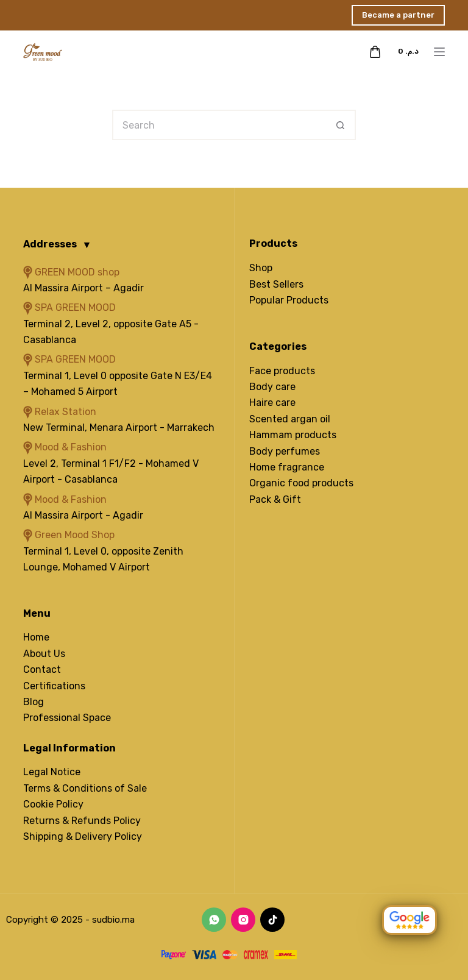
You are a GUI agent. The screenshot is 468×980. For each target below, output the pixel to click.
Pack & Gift (275, 499)
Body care (272, 387)
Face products (282, 371)
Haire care (272, 403)
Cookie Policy (53, 804)
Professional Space (67, 718)
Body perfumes (285, 451)
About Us (44, 654)
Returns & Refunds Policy (82, 821)
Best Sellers (276, 284)
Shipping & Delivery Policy (83, 836)
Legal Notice (52, 772)
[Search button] (341, 125)
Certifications (54, 686)
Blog (34, 702)
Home (36, 637)
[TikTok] (272, 920)
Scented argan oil (290, 419)
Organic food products (301, 483)
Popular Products (289, 300)
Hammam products (293, 435)
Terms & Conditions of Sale (85, 788)
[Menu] (439, 52)
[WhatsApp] (214, 920)
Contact (42, 669)
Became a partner (398, 15)
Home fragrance (287, 467)
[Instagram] (243, 920)
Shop (261, 268)
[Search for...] (219, 125)
